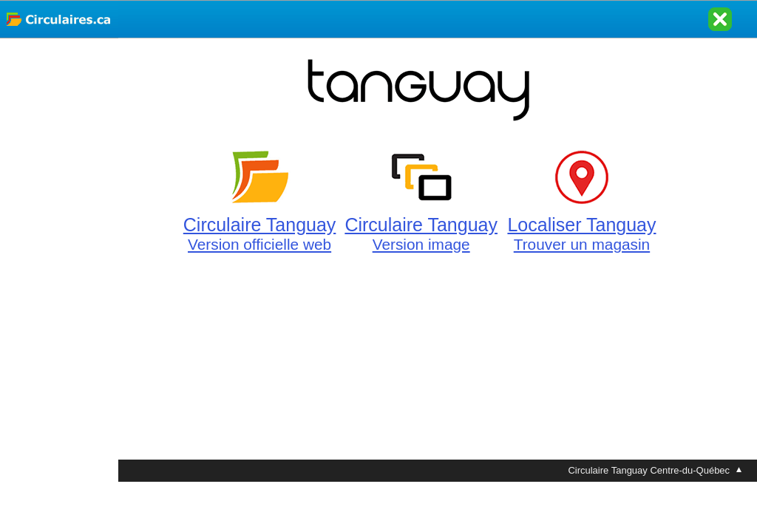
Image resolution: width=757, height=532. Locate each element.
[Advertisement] (59, 260)
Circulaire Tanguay (260, 225)
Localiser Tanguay (581, 225)
